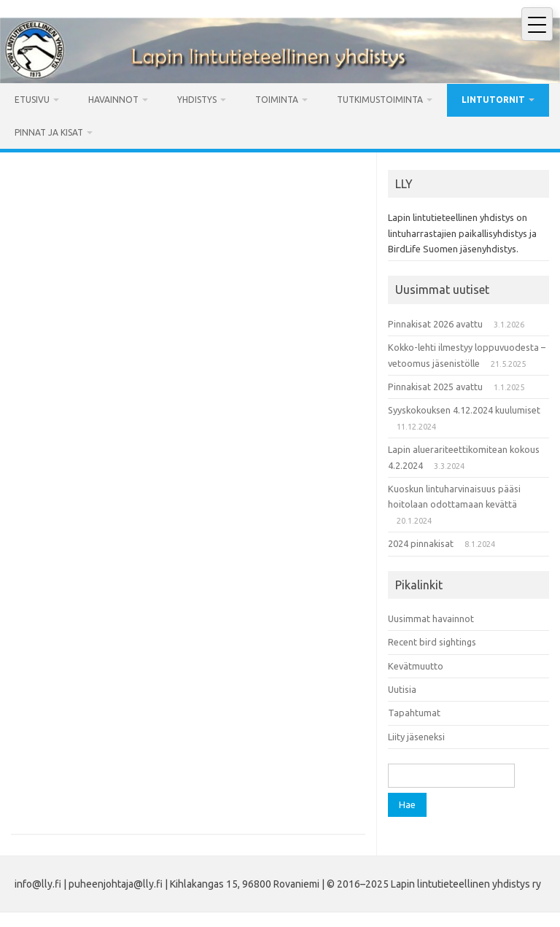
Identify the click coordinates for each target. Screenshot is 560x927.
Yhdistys (197, 100)
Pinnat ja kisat (49, 132)
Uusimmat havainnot (431, 618)
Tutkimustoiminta (380, 100)
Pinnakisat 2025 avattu (435, 387)
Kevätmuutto (416, 666)
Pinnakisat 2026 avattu (435, 324)
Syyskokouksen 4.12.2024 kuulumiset (464, 410)
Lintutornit (493, 100)
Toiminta (277, 100)
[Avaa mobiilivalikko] (537, 24)
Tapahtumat (414, 713)
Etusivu (32, 100)
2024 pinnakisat (421, 543)
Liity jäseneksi (416, 737)
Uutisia (402, 689)
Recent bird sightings (432, 642)
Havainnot (113, 100)
